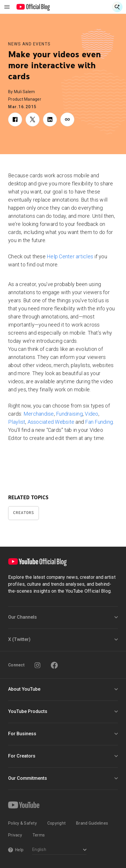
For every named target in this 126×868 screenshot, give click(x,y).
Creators (24, 513)
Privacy (15, 835)
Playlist (17, 422)
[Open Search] (117, 7)
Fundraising (69, 414)
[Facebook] (54, 665)
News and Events (29, 44)
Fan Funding (99, 422)
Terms (39, 835)
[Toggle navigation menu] (7, 7)
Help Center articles (70, 256)
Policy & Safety (22, 823)
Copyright (56, 823)
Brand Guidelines (92, 823)
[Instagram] (37, 665)
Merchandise (39, 414)
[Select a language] (59, 850)
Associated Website (51, 422)
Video (91, 414)
